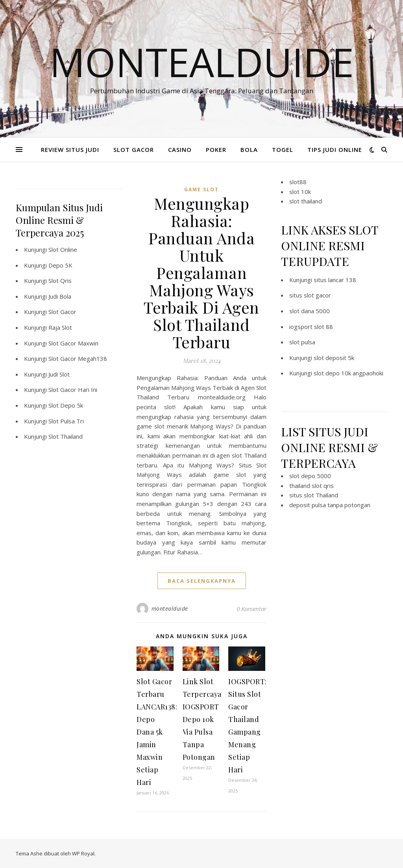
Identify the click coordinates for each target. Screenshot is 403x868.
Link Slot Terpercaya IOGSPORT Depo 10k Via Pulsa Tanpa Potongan (202, 719)
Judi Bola (60, 296)
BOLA (249, 150)
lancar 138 (342, 280)
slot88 (298, 182)
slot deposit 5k (334, 358)
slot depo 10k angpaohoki (348, 373)
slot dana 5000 (310, 311)
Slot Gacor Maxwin (73, 343)
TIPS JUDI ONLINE (335, 150)
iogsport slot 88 (311, 327)
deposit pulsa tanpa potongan (330, 505)
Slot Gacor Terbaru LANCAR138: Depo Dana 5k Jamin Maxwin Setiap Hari (157, 732)
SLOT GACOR (134, 150)
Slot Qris (60, 281)
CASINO (180, 150)
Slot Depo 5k (66, 405)
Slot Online (63, 249)
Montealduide (202, 62)
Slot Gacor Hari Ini (73, 390)
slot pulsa (302, 342)
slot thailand (306, 201)
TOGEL (283, 150)
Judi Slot (59, 374)
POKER (216, 150)
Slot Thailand (66, 436)
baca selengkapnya (202, 581)
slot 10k (300, 192)
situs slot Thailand (314, 495)
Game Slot (201, 189)
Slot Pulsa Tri (66, 421)
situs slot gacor (310, 295)
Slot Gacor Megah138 (78, 358)
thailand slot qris (311, 486)
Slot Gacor (62, 312)
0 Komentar (251, 609)
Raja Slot (60, 327)
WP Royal (83, 853)
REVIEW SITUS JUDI (70, 150)
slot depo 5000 (310, 476)
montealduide (170, 609)
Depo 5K (60, 265)
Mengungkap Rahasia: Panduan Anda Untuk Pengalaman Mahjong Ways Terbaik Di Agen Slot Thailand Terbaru (201, 272)
